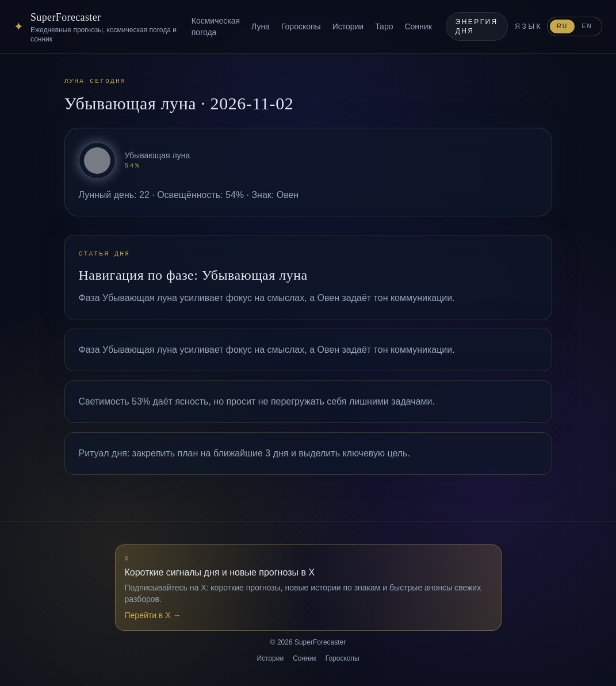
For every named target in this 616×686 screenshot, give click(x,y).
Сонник (418, 26)
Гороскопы (301, 26)
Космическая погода (216, 26)
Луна (261, 26)
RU (562, 26)
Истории (348, 26)
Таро (384, 26)
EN (587, 26)
